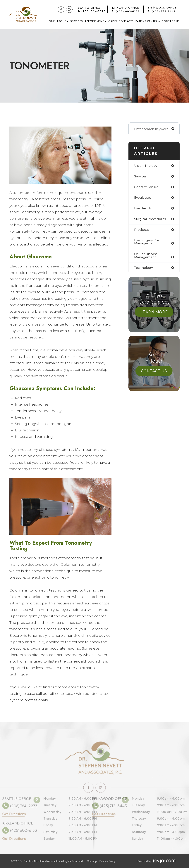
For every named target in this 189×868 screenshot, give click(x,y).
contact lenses (147, 187)
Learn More (154, 313)
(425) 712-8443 (162, 11)
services (141, 176)
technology (144, 268)
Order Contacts (121, 21)
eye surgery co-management (147, 242)
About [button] (63, 21)
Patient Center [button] (148, 21)
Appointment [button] (96, 21)
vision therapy (146, 166)
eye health (143, 209)
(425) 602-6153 (126, 11)
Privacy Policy (108, 861)
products (142, 230)
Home (51, 21)
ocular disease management (146, 256)
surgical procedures (150, 219)
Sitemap (92, 861)
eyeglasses (143, 198)
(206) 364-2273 (92, 11)
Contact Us (171, 21)
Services (77, 21)
